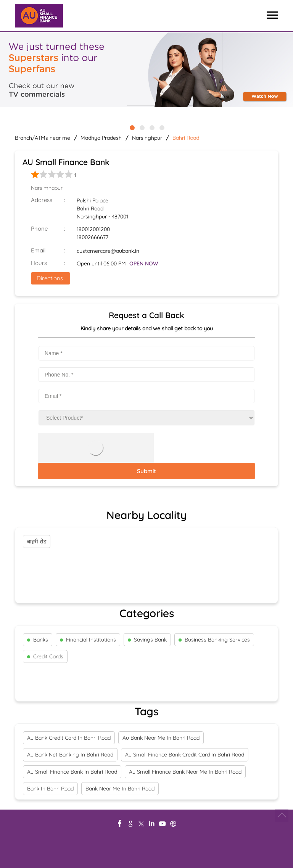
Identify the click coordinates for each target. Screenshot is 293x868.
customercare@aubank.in (108, 251)
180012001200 (93, 229)
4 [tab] (161, 127)
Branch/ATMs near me (43, 138)
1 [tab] (132, 127)
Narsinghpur (147, 138)
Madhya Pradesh (101, 138)
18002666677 (93, 237)
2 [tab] (142, 127)
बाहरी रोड (37, 541)
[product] (146, 418)
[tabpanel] (146, 70)
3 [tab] (151, 127)
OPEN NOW (144, 263)
